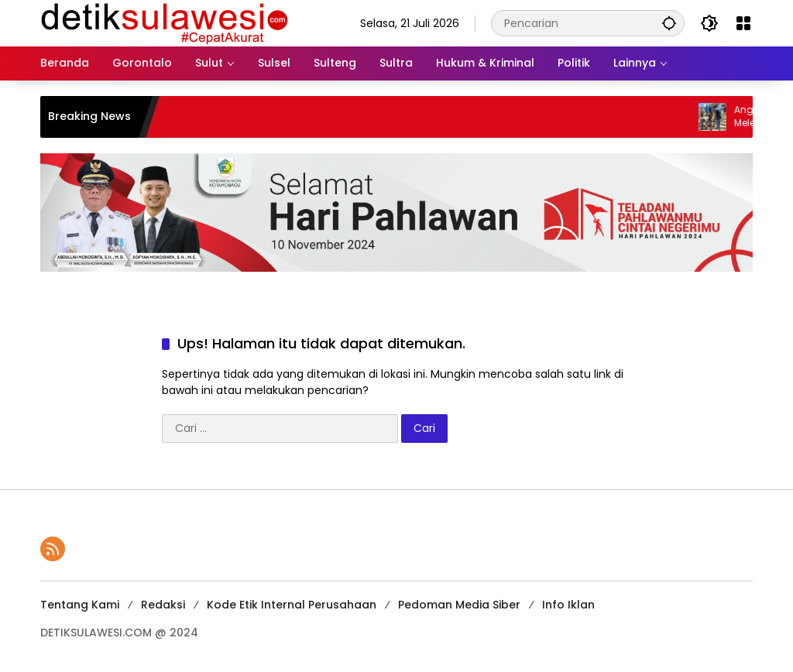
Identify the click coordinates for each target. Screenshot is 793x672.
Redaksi (163, 605)
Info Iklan (568, 605)
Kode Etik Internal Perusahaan (292, 605)
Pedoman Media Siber (459, 605)
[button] (669, 23)
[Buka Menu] (743, 23)
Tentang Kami (80, 605)
